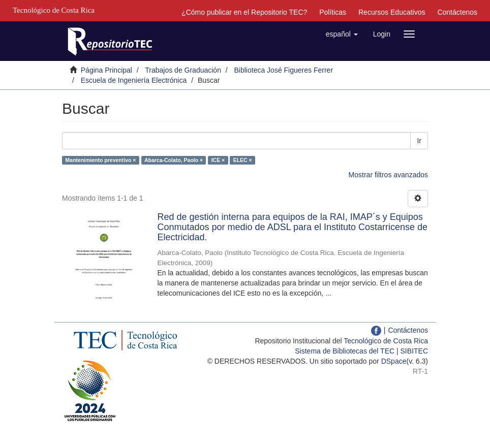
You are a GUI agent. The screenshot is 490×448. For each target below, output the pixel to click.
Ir (419, 141)
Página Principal (106, 70)
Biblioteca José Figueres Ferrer (284, 70)
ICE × (218, 160)
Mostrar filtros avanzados (388, 175)
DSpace (394, 361)
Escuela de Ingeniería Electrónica (134, 80)
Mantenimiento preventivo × (100, 160)
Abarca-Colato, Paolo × (174, 160)
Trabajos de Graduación (183, 70)
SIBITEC (414, 351)
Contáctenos (457, 12)
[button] (342, 34)
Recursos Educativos (392, 12)
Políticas (333, 12)
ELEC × (243, 160)
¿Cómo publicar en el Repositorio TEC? (244, 12)
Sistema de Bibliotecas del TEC (345, 351)
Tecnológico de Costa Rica (386, 341)
